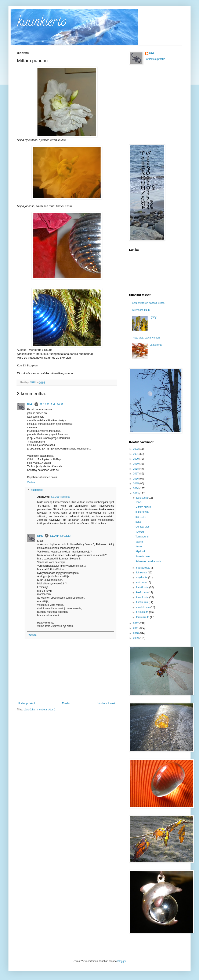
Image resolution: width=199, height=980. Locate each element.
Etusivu (66, 703)
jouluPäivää (142, 512)
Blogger (122, 961)
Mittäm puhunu (144, 507)
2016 (136, 479)
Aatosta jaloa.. (144, 556)
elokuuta (141, 583)
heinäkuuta (143, 587)
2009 (136, 638)
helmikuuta (143, 612)
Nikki (30, 404)
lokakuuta (142, 573)
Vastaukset (37, 490)
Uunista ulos (142, 527)
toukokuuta (143, 597)
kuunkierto (42, 23)
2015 (136, 484)
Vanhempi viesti (106, 703)
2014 (136, 488)
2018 (136, 469)
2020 (136, 459)
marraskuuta (144, 568)
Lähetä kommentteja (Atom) (39, 710)
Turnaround (142, 537)
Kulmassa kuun (141, 310)
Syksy (153, 317)
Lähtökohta (156, 345)
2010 (136, 633)
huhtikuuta (142, 602)
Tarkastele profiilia (155, 59)
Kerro (139, 547)
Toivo (138, 502)
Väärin (139, 542)
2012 (136, 623)
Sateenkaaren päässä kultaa (148, 303)
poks (138, 522)
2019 (136, 464)
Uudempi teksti (26, 703)
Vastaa (31, 482)
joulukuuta (142, 498)
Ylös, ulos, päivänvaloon (146, 338)
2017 (136, 474)
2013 (136, 493)
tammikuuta (143, 617)
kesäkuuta (142, 592)
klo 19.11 (141, 517)
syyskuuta (142, 577)
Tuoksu (140, 532)
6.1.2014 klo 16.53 (60, 536)
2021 (136, 454)
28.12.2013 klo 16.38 (51, 404)
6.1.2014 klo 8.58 (61, 497)
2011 (136, 628)
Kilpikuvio (141, 551)
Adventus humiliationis (148, 561)
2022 (136, 449)
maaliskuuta (143, 607)
